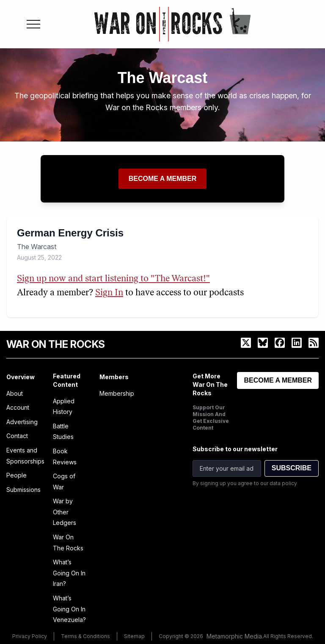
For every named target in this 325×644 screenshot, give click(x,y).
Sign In (109, 293)
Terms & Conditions (85, 636)
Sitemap (134, 636)
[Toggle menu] (33, 24)
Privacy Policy (30, 636)
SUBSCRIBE (292, 468)
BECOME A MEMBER (278, 380)
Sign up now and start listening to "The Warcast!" (113, 279)
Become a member (163, 179)
